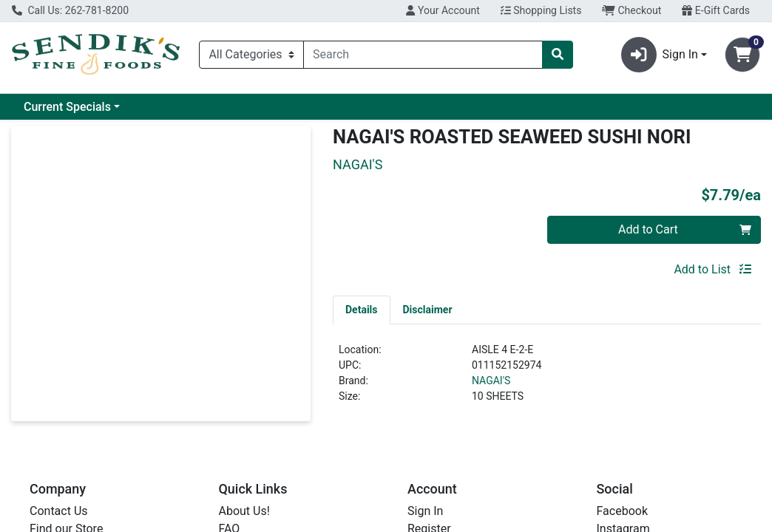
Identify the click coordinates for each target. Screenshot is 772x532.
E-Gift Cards (716, 10)
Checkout (632, 10)
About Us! (244, 511)
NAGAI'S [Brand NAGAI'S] (491, 381)
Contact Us (59, 511)
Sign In (425, 511)
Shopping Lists (541, 10)
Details (362, 310)
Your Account (443, 10)
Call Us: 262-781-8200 (70, 10)
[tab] (362, 310)
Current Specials (67, 107)
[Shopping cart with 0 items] (742, 55)
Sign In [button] (660, 55)
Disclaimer (428, 310)
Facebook (622, 511)
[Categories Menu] (251, 55)
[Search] (423, 55)
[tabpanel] (547, 379)
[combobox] (423, 55)
